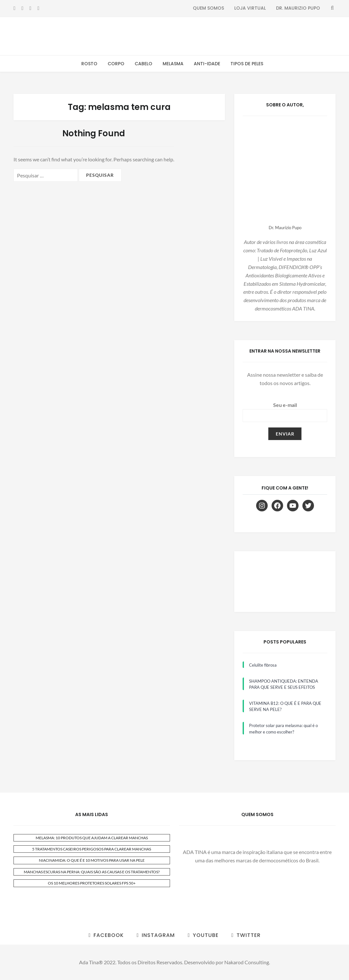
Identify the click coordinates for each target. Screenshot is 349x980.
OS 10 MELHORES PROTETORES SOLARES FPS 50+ (92, 883)
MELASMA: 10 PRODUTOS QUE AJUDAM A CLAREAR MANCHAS (92, 838)
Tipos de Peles (247, 64)
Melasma (173, 64)
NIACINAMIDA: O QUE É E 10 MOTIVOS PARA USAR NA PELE (92, 860)
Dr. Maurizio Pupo (298, 8)
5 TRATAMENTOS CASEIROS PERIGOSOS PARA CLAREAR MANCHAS (92, 849)
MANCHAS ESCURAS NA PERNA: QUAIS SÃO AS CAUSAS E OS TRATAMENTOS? (92, 872)
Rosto (89, 64)
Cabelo (143, 64)
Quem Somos (208, 8)
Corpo (116, 64)
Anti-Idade (207, 64)
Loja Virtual (250, 8)
